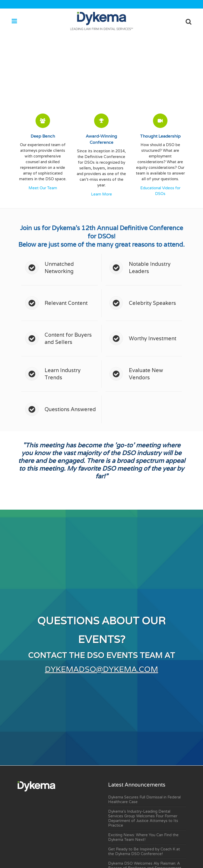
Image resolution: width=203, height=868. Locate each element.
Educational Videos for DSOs (160, 191)
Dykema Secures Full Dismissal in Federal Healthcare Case (144, 799)
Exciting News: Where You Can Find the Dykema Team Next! (143, 837)
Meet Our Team (43, 188)
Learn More (101, 194)
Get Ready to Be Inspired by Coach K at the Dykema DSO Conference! (144, 851)
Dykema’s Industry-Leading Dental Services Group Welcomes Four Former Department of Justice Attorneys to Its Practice (143, 818)
